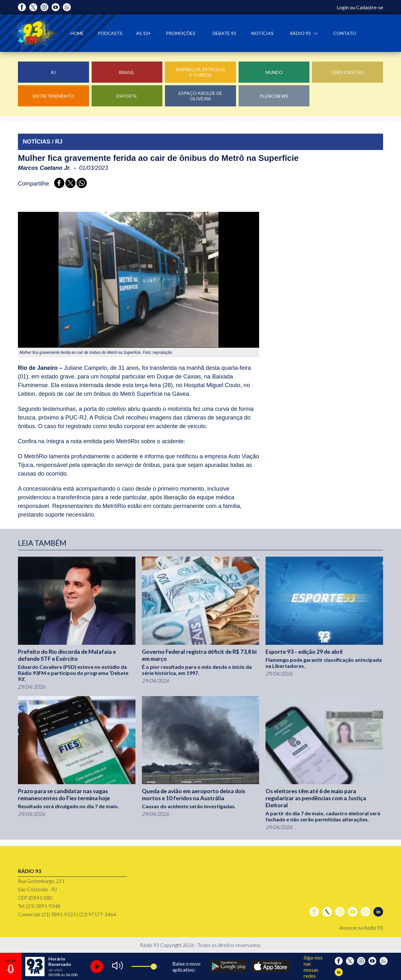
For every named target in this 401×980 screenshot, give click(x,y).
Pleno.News (274, 96)
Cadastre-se (370, 7)
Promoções (181, 33)
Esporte (127, 96)
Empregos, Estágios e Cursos (201, 72)
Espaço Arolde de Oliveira (201, 96)
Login (343, 7)
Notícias (262, 33)
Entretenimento (53, 96)
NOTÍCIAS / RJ (43, 142)
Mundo (274, 72)
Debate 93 (224, 33)
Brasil (127, 72)
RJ (53, 72)
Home (77, 33)
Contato (345, 33)
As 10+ (143, 33)
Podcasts (110, 33)
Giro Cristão (348, 72)
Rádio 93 (301, 33)
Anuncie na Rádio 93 (361, 928)
